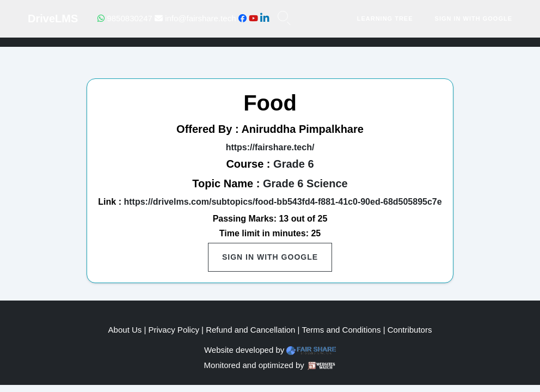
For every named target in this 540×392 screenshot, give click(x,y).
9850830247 (125, 18)
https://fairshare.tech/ (270, 147)
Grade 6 (293, 164)
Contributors (410, 330)
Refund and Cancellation (250, 330)
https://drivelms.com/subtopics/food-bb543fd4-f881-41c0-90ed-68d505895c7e (283, 202)
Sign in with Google (474, 19)
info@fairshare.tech (195, 18)
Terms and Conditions (341, 330)
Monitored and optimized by (254, 365)
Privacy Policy (174, 330)
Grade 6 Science (305, 183)
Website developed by (244, 350)
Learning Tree (385, 19)
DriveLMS (53, 19)
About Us (125, 330)
